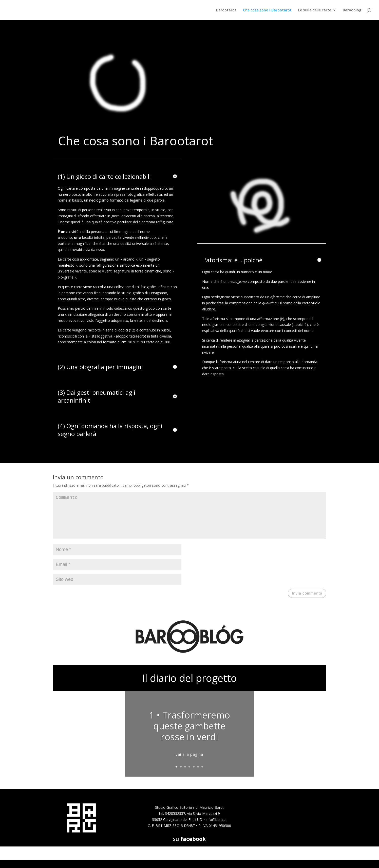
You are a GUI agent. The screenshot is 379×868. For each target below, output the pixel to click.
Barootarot (226, 10)
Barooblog (352, 10)
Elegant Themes (80, 861)
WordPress (119, 861)
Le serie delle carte (315, 10)
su (189, 847)
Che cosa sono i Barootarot (267, 10)
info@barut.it (216, 828)
